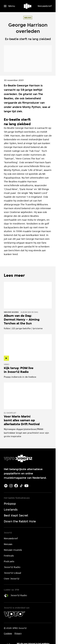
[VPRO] (15, 615)
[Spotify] (6, 486)
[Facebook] (16, 486)
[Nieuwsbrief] (45, 6)
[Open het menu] (9, 6)
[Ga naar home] (28, 6)
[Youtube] (26, 486)
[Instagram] (11, 486)
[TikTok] (21, 486)
